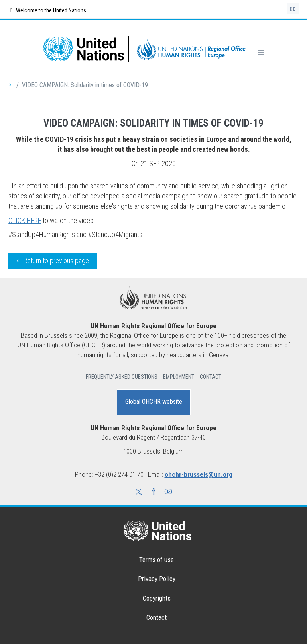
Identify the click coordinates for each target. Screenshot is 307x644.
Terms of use (156, 560)
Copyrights (157, 598)
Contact (156, 617)
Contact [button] (211, 377)
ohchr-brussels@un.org (199, 474)
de (293, 9)
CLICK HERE (25, 220)
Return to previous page (56, 261)
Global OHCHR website (154, 402)
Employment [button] (179, 377)
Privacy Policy (157, 579)
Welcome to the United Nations (48, 10)
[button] (139, 493)
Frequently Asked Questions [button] (122, 377)
